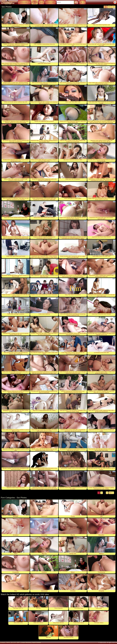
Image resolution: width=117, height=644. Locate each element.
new (41, 2)
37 (107, 493)
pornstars (50, 2)
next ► (111, 493)
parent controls (36, 642)
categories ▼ (24, 2)
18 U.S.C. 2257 (15, 642)
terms (8, 642)
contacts (3, 642)
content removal (26, 642)
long (113, 7)
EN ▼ (82, 2)
